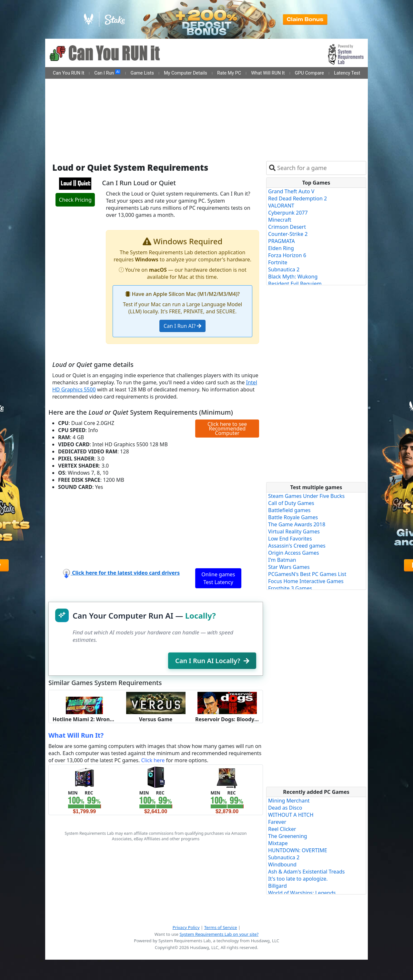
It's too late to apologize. (298, 879)
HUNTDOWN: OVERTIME (298, 850)
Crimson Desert (287, 227)
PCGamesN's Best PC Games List (307, 574)
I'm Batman (282, 560)
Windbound (282, 864)
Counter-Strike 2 (288, 234)
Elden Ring (281, 248)
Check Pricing (75, 200)
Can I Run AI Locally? (212, 661)
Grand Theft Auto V (291, 191)
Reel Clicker (282, 829)
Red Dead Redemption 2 (297, 198)
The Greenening (288, 836)
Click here (153, 760)
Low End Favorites (290, 539)
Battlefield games (289, 510)
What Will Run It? (76, 735)
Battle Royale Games (293, 517)
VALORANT (281, 206)
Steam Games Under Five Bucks (306, 496)
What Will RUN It (268, 73)
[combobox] (320, 168)
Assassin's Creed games (297, 546)
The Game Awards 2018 (297, 524)
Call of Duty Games (291, 503)
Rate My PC (229, 73)
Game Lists (142, 73)
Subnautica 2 (284, 269)
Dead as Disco (285, 808)
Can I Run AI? (182, 326)
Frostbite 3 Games (290, 588)
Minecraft (280, 220)
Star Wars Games (289, 567)
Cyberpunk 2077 (288, 213)
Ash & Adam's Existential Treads (307, 872)
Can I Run (107, 73)
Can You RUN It (69, 73)
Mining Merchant (289, 801)
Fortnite (278, 262)
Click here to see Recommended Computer (227, 429)
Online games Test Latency (218, 578)
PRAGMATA (282, 241)
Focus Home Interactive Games (306, 581)
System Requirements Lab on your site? (219, 934)
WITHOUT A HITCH (291, 815)
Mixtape (278, 843)
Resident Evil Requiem (295, 284)
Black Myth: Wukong (293, 277)
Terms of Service (221, 927)
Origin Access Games (294, 553)
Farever (277, 822)
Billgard (277, 886)
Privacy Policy (186, 927)
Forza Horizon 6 (287, 255)
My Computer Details (186, 73)
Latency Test (347, 73)
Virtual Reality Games (294, 531)
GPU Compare (309, 73)
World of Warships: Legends (302, 893)
